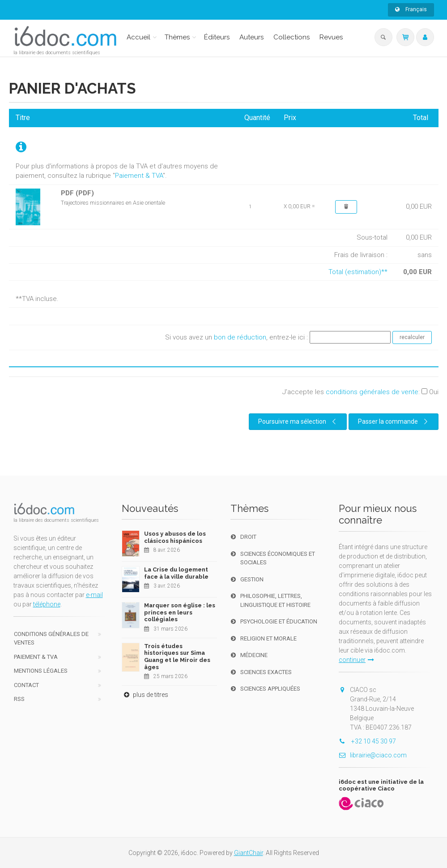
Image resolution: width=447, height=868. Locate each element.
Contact (26, 685)
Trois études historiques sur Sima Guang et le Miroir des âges (177, 657)
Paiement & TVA (139, 176)
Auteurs (251, 37)
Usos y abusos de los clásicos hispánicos (175, 537)
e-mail (94, 595)
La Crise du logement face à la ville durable (176, 573)
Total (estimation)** (358, 272)
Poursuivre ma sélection (298, 421)
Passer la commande (394, 421)
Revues (331, 37)
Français (411, 9)
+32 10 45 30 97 (367, 741)
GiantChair (249, 853)
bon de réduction (240, 337)
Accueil (138, 37)
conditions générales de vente (372, 392)
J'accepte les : (360, 392)
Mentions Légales (41, 671)
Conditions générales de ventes (51, 638)
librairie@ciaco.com (373, 755)
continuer (356, 660)
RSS (19, 699)
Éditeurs (217, 37)
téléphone (47, 604)
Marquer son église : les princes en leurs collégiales (180, 612)
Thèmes (177, 37)
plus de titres (145, 695)
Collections (292, 37)
